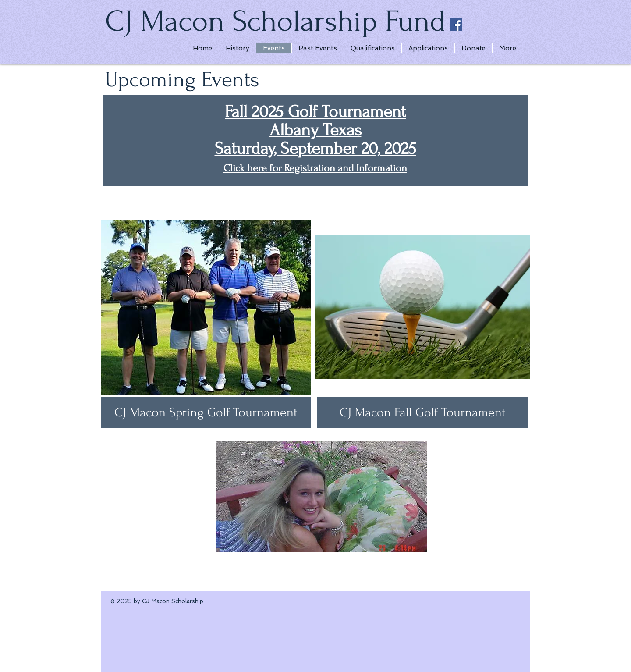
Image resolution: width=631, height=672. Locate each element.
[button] (422, 412)
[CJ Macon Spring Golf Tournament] (206, 412)
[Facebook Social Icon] (456, 25)
